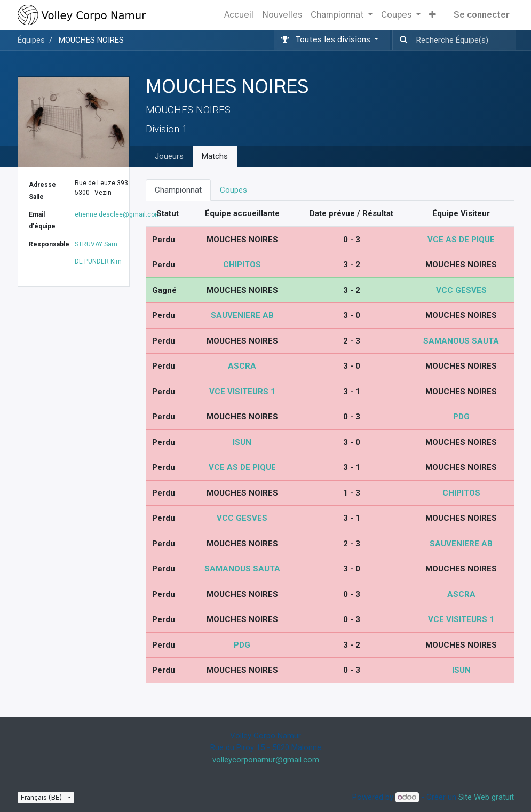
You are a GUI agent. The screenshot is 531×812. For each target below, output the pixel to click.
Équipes (31, 40)
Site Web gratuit (486, 797)
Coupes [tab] (233, 190)
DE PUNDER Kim (98, 261)
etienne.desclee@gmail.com (118, 214)
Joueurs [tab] (169, 156)
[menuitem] (239, 15)
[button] (433, 15)
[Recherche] (401, 40)
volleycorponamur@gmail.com (266, 760)
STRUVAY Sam (96, 244)
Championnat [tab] (178, 190)
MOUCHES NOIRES (91, 40)
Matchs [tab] (215, 156)
